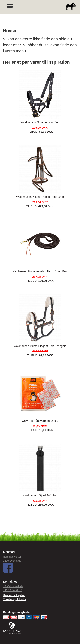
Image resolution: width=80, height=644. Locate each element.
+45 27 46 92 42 (12, 590)
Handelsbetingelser (14, 595)
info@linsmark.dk (13, 586)
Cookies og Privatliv (14, 599)
